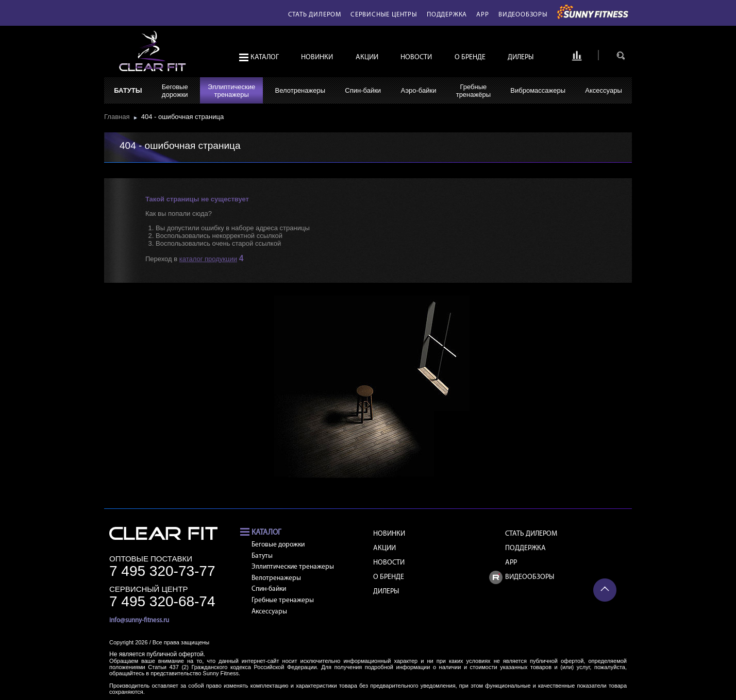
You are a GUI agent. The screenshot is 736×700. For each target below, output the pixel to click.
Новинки (317, 57)
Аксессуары (603, 90)
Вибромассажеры (538, 90)
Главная (119, 117)
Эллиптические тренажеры (293, 567)
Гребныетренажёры (473, 91)
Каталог (265, 57)
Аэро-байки (418, 90)
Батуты (128, 90)
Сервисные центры (384, 15)
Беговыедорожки (175, 91)
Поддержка (447, 15)
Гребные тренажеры (283, 600)
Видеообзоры (523, 15)
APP (482, 15)
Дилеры (521, 57)
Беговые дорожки (278, 545)
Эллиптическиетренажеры (231, 91)
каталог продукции (208, 259)
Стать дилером (315, 15)
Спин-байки (363, 90)
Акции (367, 57)
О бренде (470, 57)
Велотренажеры (300, 90)
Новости (416, 57)
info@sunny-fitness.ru (139, 620)
